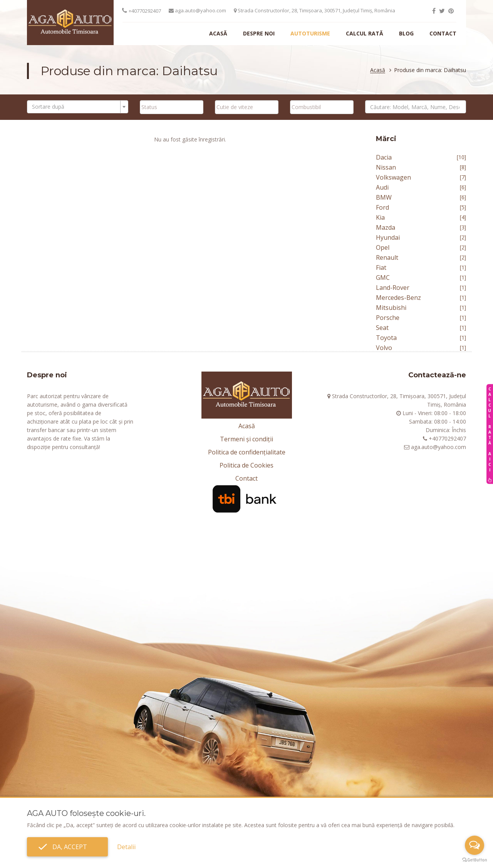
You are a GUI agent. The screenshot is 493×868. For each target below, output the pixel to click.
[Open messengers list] (475, 845)
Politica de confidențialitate (247, 452)
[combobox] (78, 107)
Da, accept (67, 847)
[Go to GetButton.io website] (475, 860)
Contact (443, 33)
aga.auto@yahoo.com (197, 10)
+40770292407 (145, 11)
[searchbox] (172, 107)
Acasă (218, 33)
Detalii (126, 847)
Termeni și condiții (246, 439)
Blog (406, 33)
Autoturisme (310, 33)
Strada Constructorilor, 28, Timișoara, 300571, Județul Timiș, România (314, 10)
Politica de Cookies (246, 465)
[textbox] (75, 107)
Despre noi (259, 33)
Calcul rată (365, 33)
